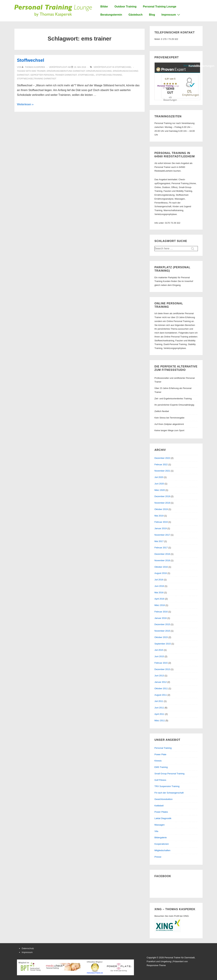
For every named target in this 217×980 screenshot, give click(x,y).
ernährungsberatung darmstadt (66, 71)
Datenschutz (28, 948)
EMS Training (161, 767)
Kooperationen (162, 844)
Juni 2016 (159, 586)
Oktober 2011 (161, 688)
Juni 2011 (159, 708)
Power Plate (160, 754)
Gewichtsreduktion (164, 799)
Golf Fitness (160, 780)
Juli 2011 (159, 701)
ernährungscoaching (99, 71)
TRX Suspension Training (167, 786)
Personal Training (163, 748)
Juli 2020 (159, 477)
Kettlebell (159, 806)
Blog (152, 15)
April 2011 (159, 714)
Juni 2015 (159, 656)
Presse (158, 857)
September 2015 (163, 644)
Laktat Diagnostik (163, 818)
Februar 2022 (161, 464)
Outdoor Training (125, 7)
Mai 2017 (159, 541)
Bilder (104, 7)
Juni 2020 (159, 484)
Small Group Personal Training (169, 774)
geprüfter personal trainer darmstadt (54, 75)
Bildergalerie (161, 837)
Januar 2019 (161, 528)
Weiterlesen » (25, 104)
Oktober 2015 (161, 637)
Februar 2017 (161, 548)
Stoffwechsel (31, 60)
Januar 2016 (161, 618)
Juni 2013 (159, 676)
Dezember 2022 (162, 458)
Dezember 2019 (162, 496)
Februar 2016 (161, 612)
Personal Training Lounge (160, 7)
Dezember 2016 (162, 554)
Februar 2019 (161, 522)
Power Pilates (161, 812)
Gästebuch (136, 15)
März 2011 (160, 721)
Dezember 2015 (162, 624)
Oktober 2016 (161, 567)
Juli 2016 (159, 580)
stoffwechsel (86, 75)
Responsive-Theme (156, 965)
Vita (156, 831)
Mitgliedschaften (162, 850)
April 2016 (159, 599)
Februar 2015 (161, 663)
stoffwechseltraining (109, 75)
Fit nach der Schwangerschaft (169, 793)
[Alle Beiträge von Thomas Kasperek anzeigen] (34, 67)
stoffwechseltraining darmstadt (37, 79)
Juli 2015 (159, 650)
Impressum (171, 15)
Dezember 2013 (162, 669)
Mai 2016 (159, 592)
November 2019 (162, 503)
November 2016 (162, 560)
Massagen (160, 825)
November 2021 (162, 471)
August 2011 (161, 695)
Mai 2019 (159, 516)
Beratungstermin (111, 15)
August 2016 (161, 573)
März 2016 (160, 605)
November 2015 (162, 631)
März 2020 (160, 490)
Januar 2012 (161, 682)
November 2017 (162, 535)
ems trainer (39, 71)
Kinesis (158, 761)
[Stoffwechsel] (80, 67)
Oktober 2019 (161, 509)
